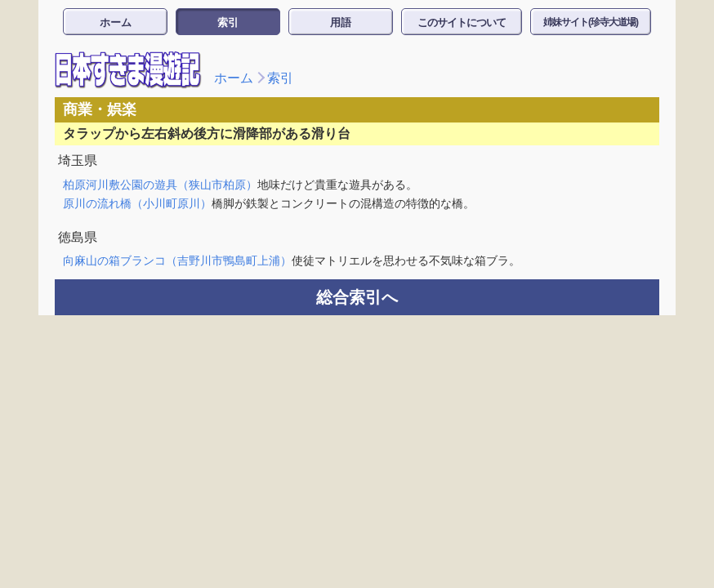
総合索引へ (357, 297)
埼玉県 (78, 160)
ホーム (116, 22)
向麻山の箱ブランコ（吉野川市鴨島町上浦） (177, 261)
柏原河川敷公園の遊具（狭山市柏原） (160, 185)
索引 (228, 22)
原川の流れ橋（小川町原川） (137, 203)
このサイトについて (462, 22)
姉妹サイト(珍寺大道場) (591, 22)
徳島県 (78, 237)
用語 (341, 22)
